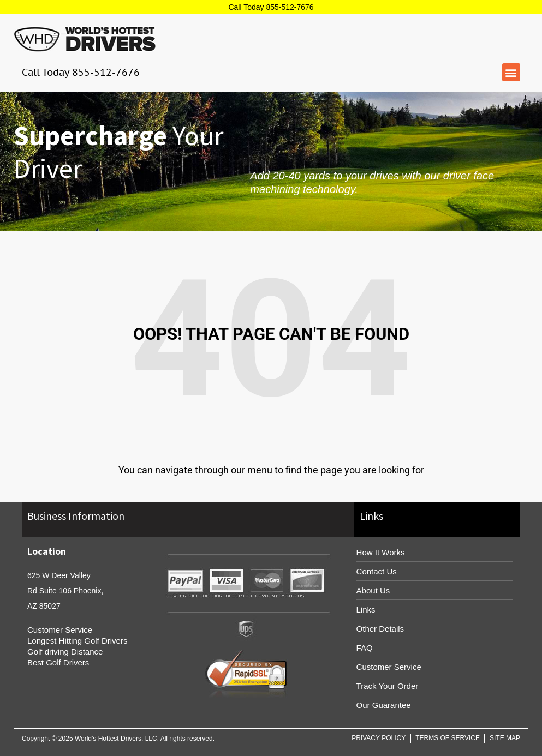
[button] (511, 72)
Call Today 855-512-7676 (271, 7)
